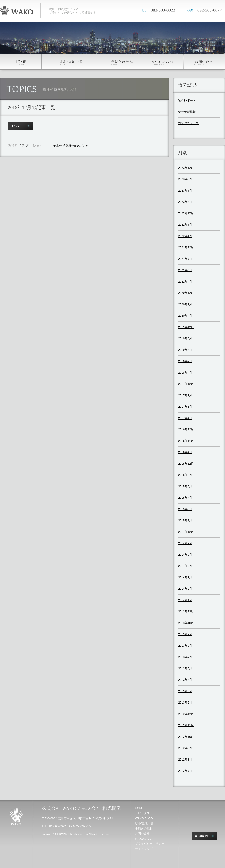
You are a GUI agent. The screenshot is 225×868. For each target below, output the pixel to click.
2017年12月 (186, 384)
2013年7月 (185, 657)
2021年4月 (185, 282)
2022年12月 (186, 213)
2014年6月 (185, 566)
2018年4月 (185, 373)
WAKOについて (145, 839)
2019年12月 (186, 327)
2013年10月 (186, 623)
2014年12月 (186, 532)
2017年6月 (185, 407)
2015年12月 (186, 464)
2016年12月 (186, 429)
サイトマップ (144, 849)
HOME (139, 808)
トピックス (142, 813)
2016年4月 (185, 452)
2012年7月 (185, 771)
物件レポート (187, 100)
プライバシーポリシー (150, 844)
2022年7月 (185, 225)
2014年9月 (185, 543)
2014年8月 (185, 555)
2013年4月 (185, 680)
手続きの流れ (144, 828)
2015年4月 (185, 498)
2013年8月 (185, 646)
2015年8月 (185, 475)
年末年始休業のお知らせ (70, 146)
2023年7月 (185, 191)
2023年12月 (186, 168)
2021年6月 (185, 270)
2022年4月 (185, 236)
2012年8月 (185, 759)
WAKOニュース (188, 123)
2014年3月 (185, 577)
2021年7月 (185, 259)
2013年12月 (186, 611)
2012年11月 (186, 725)
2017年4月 (185, 418)
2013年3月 (185, 691)
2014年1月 (185, 600)
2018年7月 (185, 361)
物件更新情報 (187, 112)
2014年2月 (185, 589)
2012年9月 (185, 748)
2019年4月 (185, 350)
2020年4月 (185, 316)
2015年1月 (185, 520)
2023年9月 (185, 179)
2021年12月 (186, 247)
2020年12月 (186, 293)
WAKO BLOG (144, 818)
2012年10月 (186, 737)
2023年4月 (185, 202)
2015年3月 (185, 509)
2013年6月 (185, 668)
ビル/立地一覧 (144, 823)
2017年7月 (185, 395)
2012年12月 (186, 714)
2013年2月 (185, 702)
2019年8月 (185, 338)
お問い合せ (142, 833)
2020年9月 (185, 304)
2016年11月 (186, 441)
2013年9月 (185, 634)
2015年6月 (185, 486)
